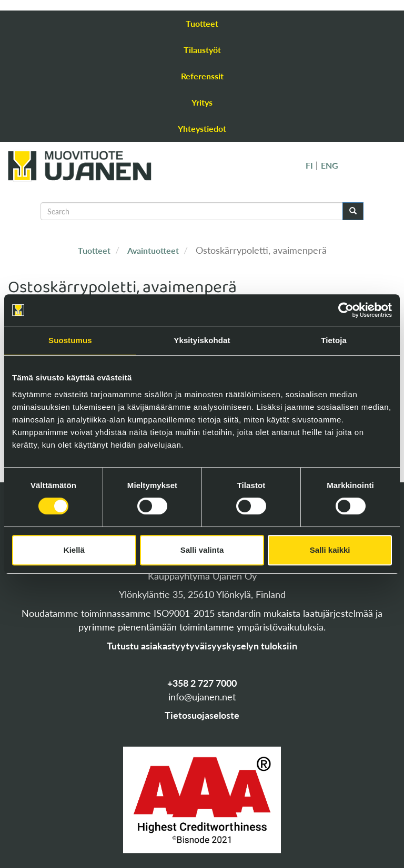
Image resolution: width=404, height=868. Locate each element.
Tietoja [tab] (334, 340)
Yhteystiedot (202, 128)
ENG (330, 165)
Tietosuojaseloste (202, 715)
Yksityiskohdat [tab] (202, 340)
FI (309, 165)
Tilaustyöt (202, 50)
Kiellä (74, 550)
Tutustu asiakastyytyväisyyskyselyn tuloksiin (202, 646)
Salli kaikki (330, 550)
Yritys (202, 102)
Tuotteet (202, 23)
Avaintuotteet (153, 250)
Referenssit (202, 76)
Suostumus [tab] (70, 340)
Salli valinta (202, 550)
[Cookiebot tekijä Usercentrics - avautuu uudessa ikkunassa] (346, 310)
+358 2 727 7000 (202, 683)
